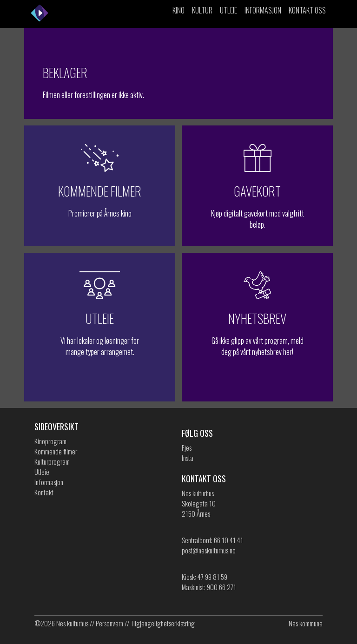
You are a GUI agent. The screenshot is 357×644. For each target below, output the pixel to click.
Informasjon (263, 10)
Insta (188, 458)
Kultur (202, 10)
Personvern (109, 623)
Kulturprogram (52, 461)
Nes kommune (306, 623)
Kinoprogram (50, 441)
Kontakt (44, 492)
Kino (178, 10)
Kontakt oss (307, 10)
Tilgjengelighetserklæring (163, 623)
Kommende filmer (56, 451)
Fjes (187, 447)
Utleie (228, 10)
